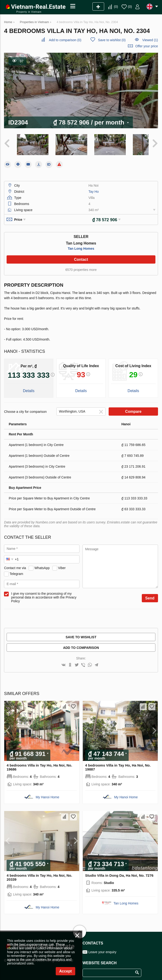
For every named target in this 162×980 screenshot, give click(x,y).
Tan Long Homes (81, 245)
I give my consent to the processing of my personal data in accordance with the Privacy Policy (44, 594)
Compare (133, 408)
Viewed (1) (150, 40)
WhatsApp (42, 565)
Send (150, 595)
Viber (62, 565)
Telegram (16, 570)
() (116, 7)
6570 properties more (81, 266)
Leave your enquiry (102, 949)
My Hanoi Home (47, 794)
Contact (81, 256)
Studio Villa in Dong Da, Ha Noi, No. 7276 (119, 872)
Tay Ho (94, 188)
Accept (65, 971)
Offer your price (147, 46)
